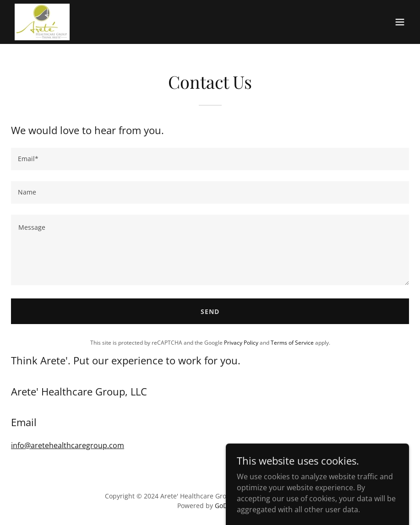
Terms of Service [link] (292, 343)
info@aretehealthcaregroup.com (68, 445)
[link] (42, 22)
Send (210, 311)
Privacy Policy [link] (241, 343)
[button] (400, 22)
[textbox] (210, 159)
